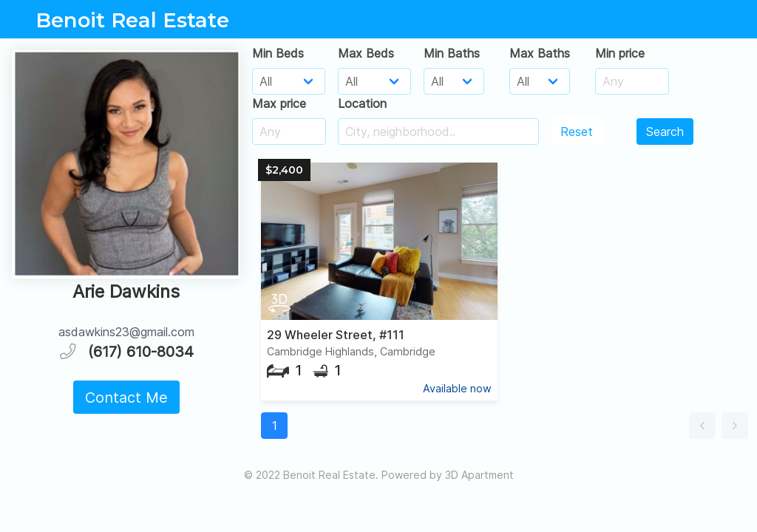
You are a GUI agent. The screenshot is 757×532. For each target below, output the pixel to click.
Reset (577, 132)
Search (665, 132)
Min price (620, 53)
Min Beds (278, 53)
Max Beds (366, 53)
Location (362, 103)
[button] (702, 426)
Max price (279, 103)
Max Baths (540, 53)
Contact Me (126, 398)
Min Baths (452, 53)
